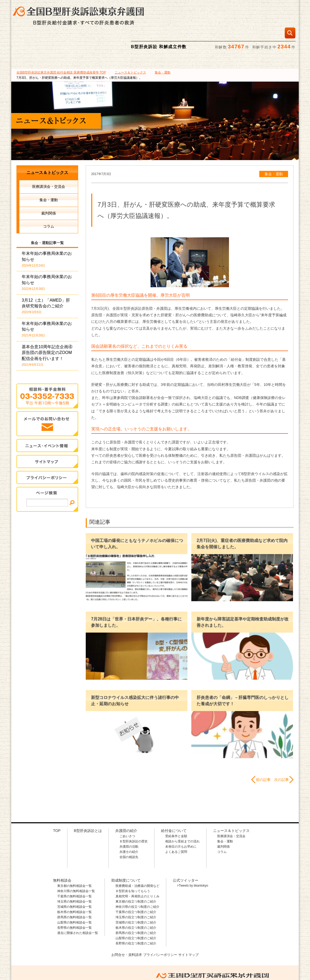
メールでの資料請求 (257, 8)
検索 (290, 8)
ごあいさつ (127, 811)
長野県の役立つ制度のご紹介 (136, 919)
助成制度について (227, 36)
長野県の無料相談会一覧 (74, 903)
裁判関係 (49, 188)
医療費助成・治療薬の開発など (137, 861)
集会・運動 (274, 149)
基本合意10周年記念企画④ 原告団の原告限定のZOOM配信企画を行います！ (47, 331)
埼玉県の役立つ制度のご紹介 (136, 892)
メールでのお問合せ (47, 399)
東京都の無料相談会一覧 (74, 861)
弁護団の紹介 (83, 36)
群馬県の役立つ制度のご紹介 (136, 908)
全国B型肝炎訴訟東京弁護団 (61, 951)
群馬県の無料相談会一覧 (74, 892)
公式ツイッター (186, 855)
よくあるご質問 (176, 827)
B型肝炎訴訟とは (35, 36)
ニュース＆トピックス (275, 36)
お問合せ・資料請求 (125, 929)
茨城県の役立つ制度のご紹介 (136, 898)
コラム (49, 201)
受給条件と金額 (176, 811)
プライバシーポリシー (160, 929)
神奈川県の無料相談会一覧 (76, 866)
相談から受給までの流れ (182, 816)
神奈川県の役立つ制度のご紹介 (137, 882)
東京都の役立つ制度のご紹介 (136, 877)
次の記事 (282, 755)
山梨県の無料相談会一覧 (74, 898)
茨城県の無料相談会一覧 (74, 882)
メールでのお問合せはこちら (261, 951)
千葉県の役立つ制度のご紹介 (136, 887)
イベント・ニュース (47, 421)
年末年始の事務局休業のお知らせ (47, 234)
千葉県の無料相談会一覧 (74, 871)
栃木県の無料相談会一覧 (74, 887)
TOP (61, 48)
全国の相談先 (129, 832)
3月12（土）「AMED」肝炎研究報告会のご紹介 (46, 281)
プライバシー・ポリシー (47, 453)
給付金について (131, 36)
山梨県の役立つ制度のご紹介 (136, 913)
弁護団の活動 (129, 822)
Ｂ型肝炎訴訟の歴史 (134, 816)
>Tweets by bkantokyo (193, 861)
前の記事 (263, 755)
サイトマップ (47, 437)
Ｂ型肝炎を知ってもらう (133, 866)
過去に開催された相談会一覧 (78, 908)
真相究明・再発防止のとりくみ (137, 871)
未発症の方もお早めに (181, 822)
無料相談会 (179, 36)
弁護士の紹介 (129, 827)
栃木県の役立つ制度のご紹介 (136, 903)
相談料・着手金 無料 (180, 8)
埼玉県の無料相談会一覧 (74, 877)
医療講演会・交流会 (49, 162)
